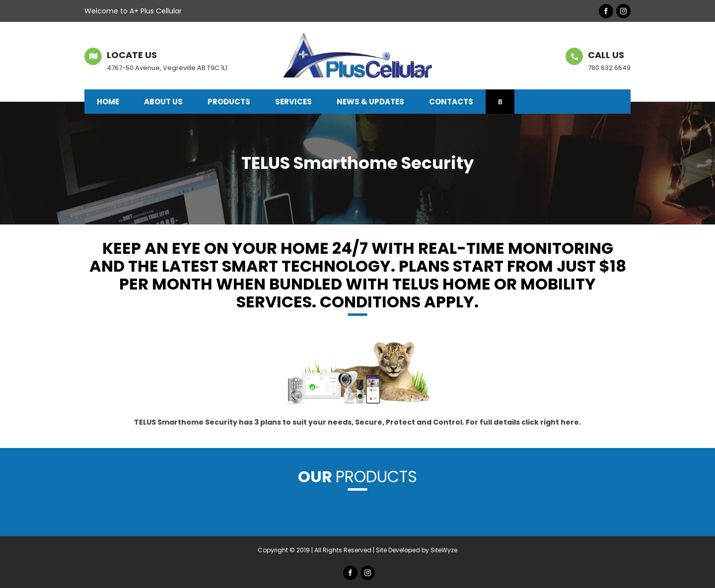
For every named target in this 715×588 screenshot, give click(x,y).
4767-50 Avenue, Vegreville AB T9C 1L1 (167, 68)
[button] (500, 102)
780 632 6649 (609, 68)
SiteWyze (444, 550)
